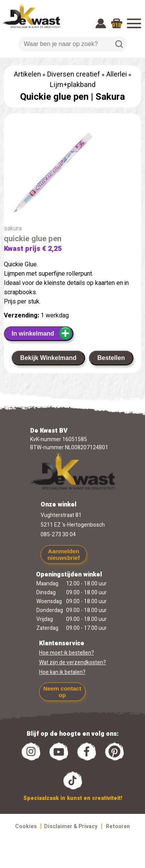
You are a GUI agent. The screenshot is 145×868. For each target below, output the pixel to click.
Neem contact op (62, 692)
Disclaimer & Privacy (71, 826)
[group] (72, 174)
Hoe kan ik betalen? (62, 672)
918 (116, 25)
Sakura (110, 97)
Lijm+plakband (73, 85)
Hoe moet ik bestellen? (67, 653)
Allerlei (117, 74)
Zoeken (119, 44)
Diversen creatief (74, 74)
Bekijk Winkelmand (48, 358)
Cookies (26, 826)
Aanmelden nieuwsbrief (64, 554)
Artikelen (27, 74)
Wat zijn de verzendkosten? (72, 663)
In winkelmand (42, 333)
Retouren (118, 826)
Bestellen (111, 358)
